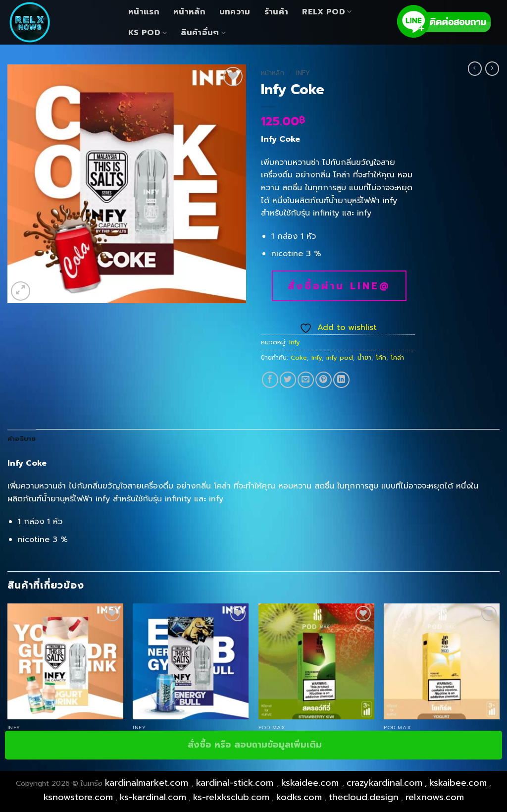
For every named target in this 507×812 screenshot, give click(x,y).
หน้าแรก (144, 12)
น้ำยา (364, 357)
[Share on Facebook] (270, 380)
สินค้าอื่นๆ (203, 33)
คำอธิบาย (22, 439)
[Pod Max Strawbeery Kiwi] (316, 661)
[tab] (22, 439)
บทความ (235, 12)
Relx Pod (327, 12)
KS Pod (148, 33)
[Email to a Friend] (306, 380)
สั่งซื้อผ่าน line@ (339, 286)
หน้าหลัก (189, 12)
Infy (303, 73)
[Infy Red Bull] (191, 661)
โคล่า (397, 357)
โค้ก (381, 357)
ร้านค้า (277, 12)
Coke (299, 357)
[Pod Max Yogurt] (442, 661)
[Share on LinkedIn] (341, 380)
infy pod (340, 357)
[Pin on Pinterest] (324, 380)
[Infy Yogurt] (65, 661)
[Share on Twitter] (288, 380)
